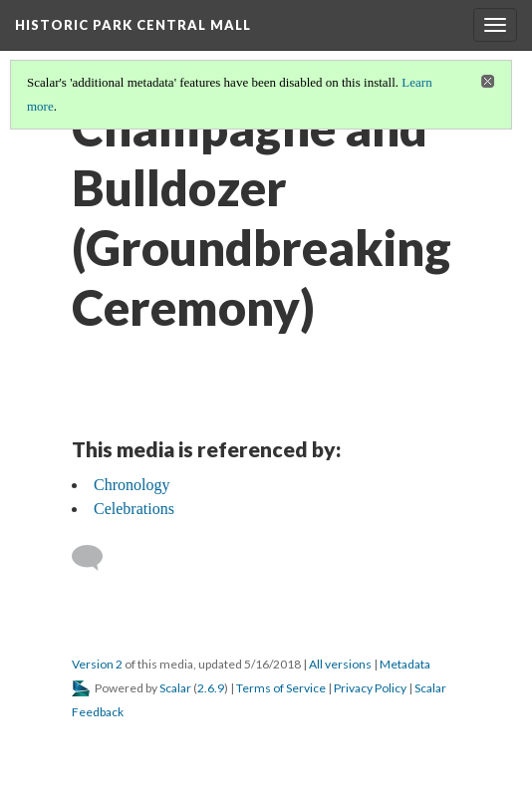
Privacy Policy (370, 688)
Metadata (405, 664)
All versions (340, 664)
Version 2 (97, 664)
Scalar (175, 688)
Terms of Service (281, 688)
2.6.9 (211, 688)
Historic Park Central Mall (133, 25)
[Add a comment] (96, 558)
